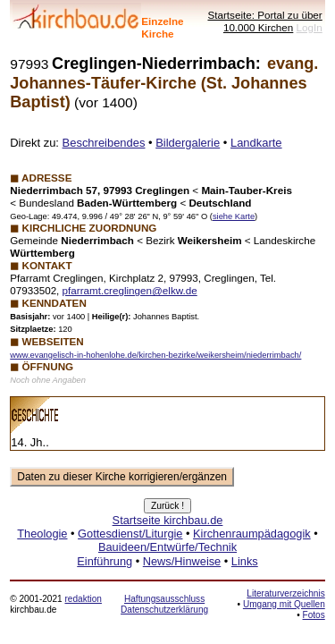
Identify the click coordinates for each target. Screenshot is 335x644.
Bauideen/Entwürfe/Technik (167, 547)
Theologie (42, 534)
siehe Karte (234, 216)
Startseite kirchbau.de (168, 520)
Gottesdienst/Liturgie (130, 534)
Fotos (314, 615)
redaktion (83, 599)
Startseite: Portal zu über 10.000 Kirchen (264, 21)
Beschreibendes (104, 143)
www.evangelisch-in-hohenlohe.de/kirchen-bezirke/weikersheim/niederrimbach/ (155, 355)
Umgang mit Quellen (284, 604)
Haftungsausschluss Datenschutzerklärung (164, 604)
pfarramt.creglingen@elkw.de (130, 290)
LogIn (310, 27)
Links (245, 561)
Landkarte (256, 143)
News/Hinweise (182, 561)
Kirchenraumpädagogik (252, 534)
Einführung (105, 561)
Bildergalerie (188, 143)
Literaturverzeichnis (285, 593)
